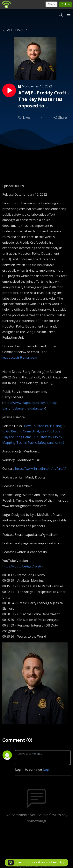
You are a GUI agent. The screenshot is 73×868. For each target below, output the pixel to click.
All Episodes (15, 30)
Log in (48, 770)
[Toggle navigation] (69, 14)
